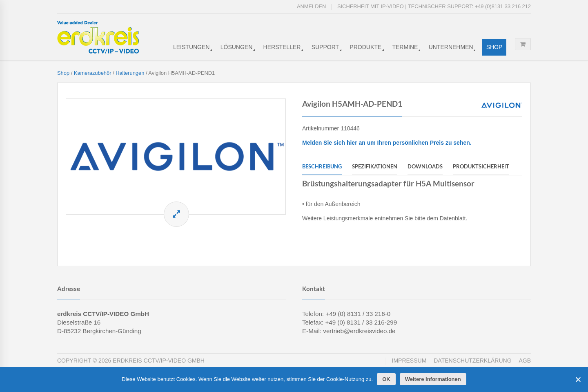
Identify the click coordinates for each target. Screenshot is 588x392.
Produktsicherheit (481, 166)
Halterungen (130, 73)
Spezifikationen (375, 166)
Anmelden (311, 6)
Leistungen (191, 47)
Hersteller (282, 47)
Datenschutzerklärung (472, 361)
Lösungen (237, 47)
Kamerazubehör (93, 73)
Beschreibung (322, 166)
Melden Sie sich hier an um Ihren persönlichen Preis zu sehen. (387, 143)
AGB (525, 361)
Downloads (425, 166)
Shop (494, 47)
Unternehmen (451, 47)
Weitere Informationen (433, 379)
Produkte (365, 47)
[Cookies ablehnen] (578, 379)
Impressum (409, 361)
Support (325, 47)
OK (386, 379)
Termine (405, 47)
